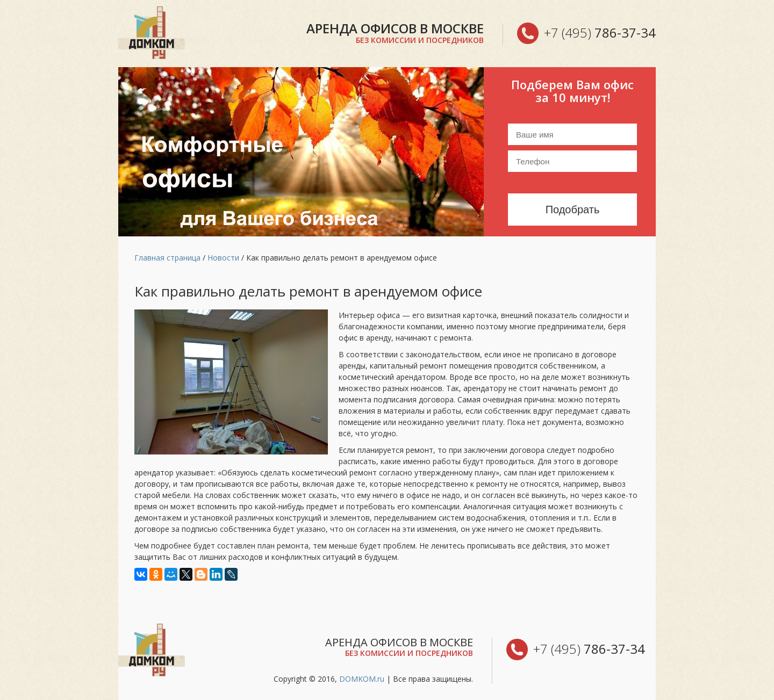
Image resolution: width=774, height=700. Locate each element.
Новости (223, 258)
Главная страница (167, 258)
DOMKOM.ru (362, 679)
